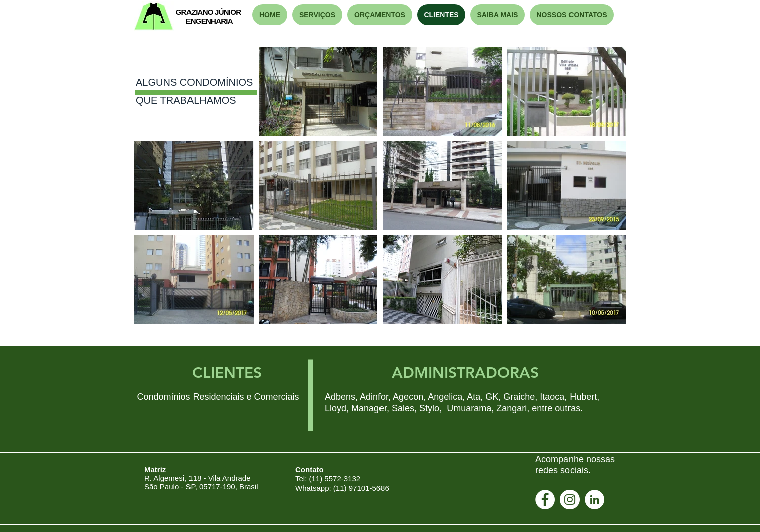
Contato (310, 470)
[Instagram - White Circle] (570, 500)
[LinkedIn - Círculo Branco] (594, 500)
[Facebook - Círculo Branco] (545, 500)
